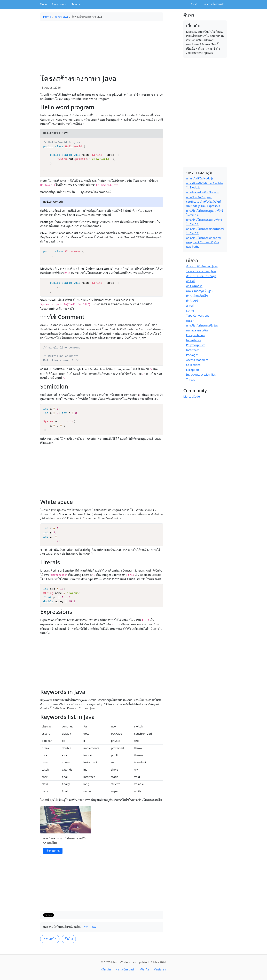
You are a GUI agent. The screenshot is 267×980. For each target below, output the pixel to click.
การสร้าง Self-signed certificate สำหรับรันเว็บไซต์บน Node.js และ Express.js (204, 202)
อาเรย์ (190, 306)
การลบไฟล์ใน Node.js (200, 178)
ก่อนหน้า (50, 939)
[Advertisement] (102, 48)
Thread (191, 379)
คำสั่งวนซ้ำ (193, 301)
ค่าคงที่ (190, 281)
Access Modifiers (197, 360)
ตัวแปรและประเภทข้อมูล (201, 276)
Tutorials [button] (77, 4)
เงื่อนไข (145, 969)
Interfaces (193, 350)
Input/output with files (201, 374)
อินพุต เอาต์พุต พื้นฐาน (200, 291)
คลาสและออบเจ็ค (197, 330)
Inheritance (194, 340)
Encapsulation (195, 335)
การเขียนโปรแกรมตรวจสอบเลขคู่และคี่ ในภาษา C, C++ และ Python (203, 242)
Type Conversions (198, 316)
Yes (86, 927)
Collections (193, 365)
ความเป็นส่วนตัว (214, 4)
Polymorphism (196, 345)
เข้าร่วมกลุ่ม (53, 851)
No (94, 927)
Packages (192, 355)
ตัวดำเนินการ (194, 286)
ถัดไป (69, 939)
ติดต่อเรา (160, 969)
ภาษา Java (61, 17)
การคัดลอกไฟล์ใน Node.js (202, 192)
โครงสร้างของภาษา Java (201, 271)
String (190, 311)
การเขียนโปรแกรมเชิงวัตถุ (202, 325)
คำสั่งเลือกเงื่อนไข (197, 296)
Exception (193, 370)
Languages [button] (58, 4)
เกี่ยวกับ (195, 4)
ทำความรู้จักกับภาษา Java (202, 266)
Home (44, 4)
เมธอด (190, 320)
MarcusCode (191, 396)
